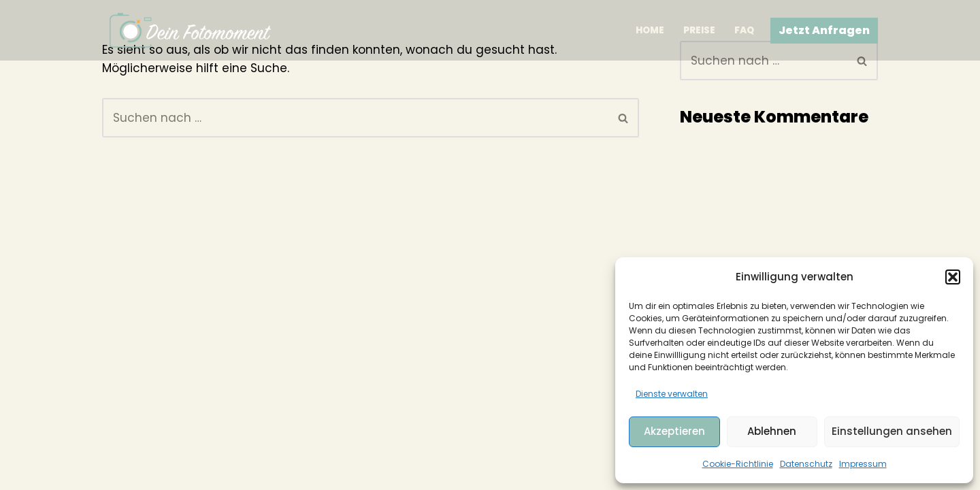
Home (650, 30)
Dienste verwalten (672, 394)
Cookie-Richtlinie (738, 464)
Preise (699, 30)
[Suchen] (355, 118)
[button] (953, 277)
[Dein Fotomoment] (191, 30)
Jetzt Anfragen (824, 30)
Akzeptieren (674, 431)
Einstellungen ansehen (892, 431)
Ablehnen (772, 431)
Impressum (863, 464)
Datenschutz (806, 464)
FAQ (744, 30)
